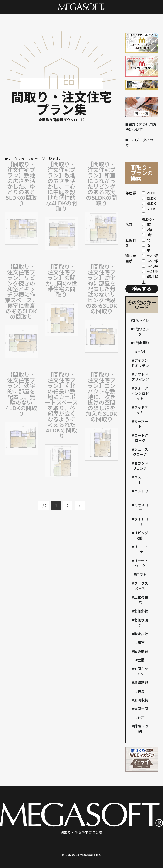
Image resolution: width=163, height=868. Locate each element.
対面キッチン (141, 671)
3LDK (149, 198)
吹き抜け (141, 634)
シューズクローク (140, 452)
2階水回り (141, 343)
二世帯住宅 (141, 600)
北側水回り (141, 623)
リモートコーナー (141, 550)
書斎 (141, 691)
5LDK (149, 209)
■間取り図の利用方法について (141, 127)
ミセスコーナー (141, 508)
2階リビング (141, 332)
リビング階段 (141, 536)
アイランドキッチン (140, 363)
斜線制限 (141, 683)
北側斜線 (141, 611)
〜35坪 (150, 261)
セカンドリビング (141, 466)
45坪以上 (150, 279)
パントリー (141, 494)
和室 (141, 643)
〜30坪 (150, 256)
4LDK (149, 204)
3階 (147, 235)
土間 (141, 660)
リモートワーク (141, 563)
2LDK (149, 193)
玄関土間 (141, 709)
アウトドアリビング (140, 377)
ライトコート (141, 522)
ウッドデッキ (141, 410)
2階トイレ (141, 320)
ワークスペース (141, 586)
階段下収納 (141, 729)
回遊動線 (141, 651)
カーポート (141, 424)
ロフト (141, 575)
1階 (147, 224)
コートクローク (141, 438)
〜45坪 (150, 272)
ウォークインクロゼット (140, 393)
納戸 (141, 718)
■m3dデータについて (141, 143)
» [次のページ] (80, 506)
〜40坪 (150, 266)
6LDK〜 (148, 217)
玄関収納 (141, 700)
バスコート (141, 480)
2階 (147, 230)
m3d (141, 352)
